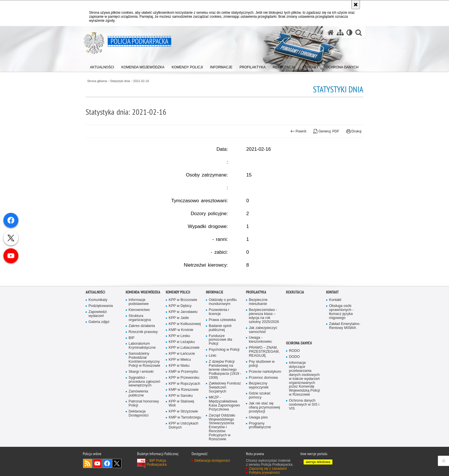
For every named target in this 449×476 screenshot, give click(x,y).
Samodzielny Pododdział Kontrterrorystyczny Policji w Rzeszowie (144, 392)
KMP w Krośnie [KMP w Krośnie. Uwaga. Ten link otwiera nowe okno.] (181, 362)
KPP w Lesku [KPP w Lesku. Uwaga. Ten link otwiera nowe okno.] (179, 368)
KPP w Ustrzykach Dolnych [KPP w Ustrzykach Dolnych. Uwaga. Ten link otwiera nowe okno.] (184, 458)
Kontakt (332, 325)
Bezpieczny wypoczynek (259, 418)
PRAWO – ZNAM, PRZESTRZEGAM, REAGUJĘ (264, 384)
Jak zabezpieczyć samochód (263, 362)
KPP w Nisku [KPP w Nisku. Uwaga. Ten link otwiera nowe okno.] (179, 398)
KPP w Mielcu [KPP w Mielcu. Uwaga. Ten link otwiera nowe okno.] (180, 392)
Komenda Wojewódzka (143, 325)
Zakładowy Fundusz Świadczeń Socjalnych (225, 420)
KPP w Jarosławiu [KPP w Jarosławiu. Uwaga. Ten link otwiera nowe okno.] (183, 344)
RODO (294, 383)
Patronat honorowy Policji (144, 436)
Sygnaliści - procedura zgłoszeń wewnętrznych (144, 414)
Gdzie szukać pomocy (260, 428)
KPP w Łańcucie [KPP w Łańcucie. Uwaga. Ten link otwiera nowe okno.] (182, 386)
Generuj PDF (326, 131)
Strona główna (97, 81)
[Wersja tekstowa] (349, 32)
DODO (294, 389)
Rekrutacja (295, 325)
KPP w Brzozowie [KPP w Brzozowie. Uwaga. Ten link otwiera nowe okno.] (183, 333)
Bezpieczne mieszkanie (258, 335)
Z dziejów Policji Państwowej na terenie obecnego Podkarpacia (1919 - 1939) (225, 402)
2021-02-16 (141, 81)
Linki (212, 388)
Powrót (298, 131)
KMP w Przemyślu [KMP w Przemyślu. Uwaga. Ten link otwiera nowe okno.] (183, 404)
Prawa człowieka (222, 352)
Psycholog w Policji (224, 382)
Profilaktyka (256, 325)
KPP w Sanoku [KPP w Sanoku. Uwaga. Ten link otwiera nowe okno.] (181, 428)
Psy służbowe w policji (262, 396)
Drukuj (354, 131)
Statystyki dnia (120, 81)
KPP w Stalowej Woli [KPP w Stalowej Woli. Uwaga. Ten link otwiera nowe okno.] (181, 436)
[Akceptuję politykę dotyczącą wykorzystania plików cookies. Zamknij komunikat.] (356, 5)
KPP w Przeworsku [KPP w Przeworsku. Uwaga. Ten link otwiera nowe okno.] (184, 410)
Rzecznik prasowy (143, 364)
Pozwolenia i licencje (219, 344)
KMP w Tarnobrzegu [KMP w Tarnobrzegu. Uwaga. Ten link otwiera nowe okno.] (185, 450)
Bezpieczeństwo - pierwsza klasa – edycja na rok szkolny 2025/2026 (264, 348)
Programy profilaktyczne (260, 458)
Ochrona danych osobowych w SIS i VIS (304, 437)
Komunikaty (98, 333)
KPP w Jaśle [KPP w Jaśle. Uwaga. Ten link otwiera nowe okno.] (179, 350)
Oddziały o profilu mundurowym (223, 335)
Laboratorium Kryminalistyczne (142, 378)
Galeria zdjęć (99, 354)
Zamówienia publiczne (138, 426)
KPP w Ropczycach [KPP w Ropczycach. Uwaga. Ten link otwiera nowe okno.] (184, 416)
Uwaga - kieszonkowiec (260, 372)
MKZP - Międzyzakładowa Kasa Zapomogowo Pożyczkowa (224, 436)
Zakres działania (142, 358)
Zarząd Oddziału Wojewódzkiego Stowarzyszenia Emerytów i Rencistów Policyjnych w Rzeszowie (222, 460)
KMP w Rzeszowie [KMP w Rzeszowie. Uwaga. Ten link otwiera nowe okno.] (184, 422)
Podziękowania (101, 339)
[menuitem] (102, 66)
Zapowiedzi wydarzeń (98, 346)
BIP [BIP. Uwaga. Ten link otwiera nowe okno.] (131, 370)
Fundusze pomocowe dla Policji (220, 372)
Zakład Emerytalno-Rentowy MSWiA (345, 358)
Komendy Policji (178, 325)
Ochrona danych (299, 376)
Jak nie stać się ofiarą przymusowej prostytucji (264, 440)
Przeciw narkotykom (265, 404)
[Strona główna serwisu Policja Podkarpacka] (331, 32)
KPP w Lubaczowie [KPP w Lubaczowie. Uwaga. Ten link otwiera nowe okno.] (184, 380)
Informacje (215, 325)
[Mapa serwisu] (340, 32)
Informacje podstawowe (139, 335)
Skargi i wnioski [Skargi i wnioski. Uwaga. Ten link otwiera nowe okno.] (141, 404)
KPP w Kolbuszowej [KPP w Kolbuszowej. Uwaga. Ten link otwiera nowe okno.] (185, 356)
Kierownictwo (139, 342)
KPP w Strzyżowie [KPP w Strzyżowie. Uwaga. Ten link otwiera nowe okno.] (183, 444)
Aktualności (95, 325)
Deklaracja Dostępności (138, 446)
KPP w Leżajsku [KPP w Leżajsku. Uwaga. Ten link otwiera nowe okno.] (182, 374)
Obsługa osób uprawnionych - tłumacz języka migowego (341, 345)
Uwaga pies (258, 450)
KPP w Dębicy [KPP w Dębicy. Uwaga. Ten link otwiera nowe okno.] (180, 339)
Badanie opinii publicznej (220, 360)
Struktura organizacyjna (140, 350)
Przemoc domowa (263, 410)
